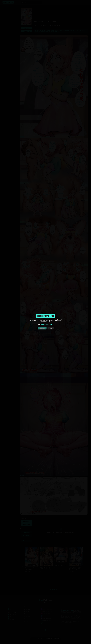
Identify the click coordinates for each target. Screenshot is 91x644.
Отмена (51, 328)
